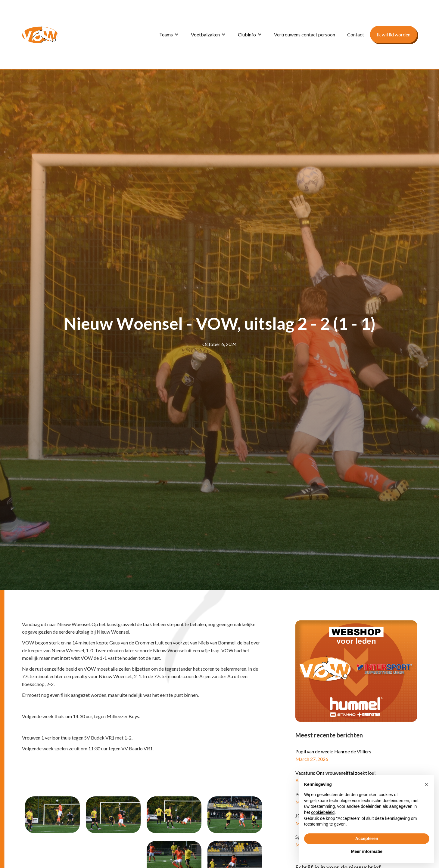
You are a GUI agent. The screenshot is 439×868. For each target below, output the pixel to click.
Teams (166, 34)
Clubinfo (247, 34)
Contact (356, 34)
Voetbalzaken (205, 34)
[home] (40, 34)
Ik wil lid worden (394, 34)
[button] (169, 35)
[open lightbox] (52, 815)
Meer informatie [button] (367, 851)
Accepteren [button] (367, 839)
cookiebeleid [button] (323, 812)
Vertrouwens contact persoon (305, 34)
